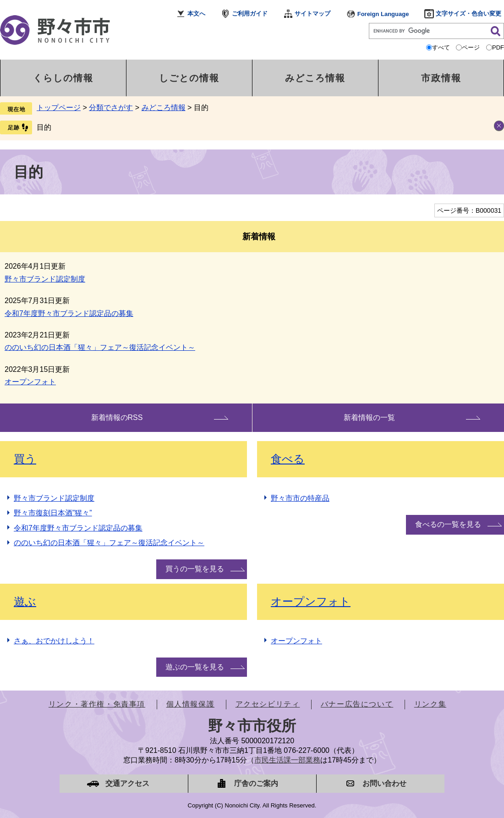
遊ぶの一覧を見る (195, 667)
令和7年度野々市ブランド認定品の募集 (69, 313)
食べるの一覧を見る (448, 524)
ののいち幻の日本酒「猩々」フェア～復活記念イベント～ (100, 347)
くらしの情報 (63, 78)
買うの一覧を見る (195, 569)
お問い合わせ (384, 783)
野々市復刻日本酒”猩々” (53, 513)
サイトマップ (312, 14)
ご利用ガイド (250, 14)
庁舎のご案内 (256, 783)
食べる (288, 459)
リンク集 (430, 704)
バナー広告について (357, 704)
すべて (441, 47)
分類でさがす (111, 108)
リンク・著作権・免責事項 (97, 704)
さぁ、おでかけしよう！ (54, 641)
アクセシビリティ (268, 704)
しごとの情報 (189, 78)
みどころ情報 (315, 78)
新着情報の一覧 (369, 417)
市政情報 (441, 78)
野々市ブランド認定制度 (45, 279)
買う (25, 459)
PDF (498, 47)
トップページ (59, 108)
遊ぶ (25, 601)
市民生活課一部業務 (287, 760)
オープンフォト (30, 382)
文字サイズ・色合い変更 (468, 14)
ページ (471, 47)
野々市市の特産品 (300, 498)
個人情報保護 (191, 704)
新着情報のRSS (117, 417)
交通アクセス (127, 783)
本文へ (196, 14)
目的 (44, 127)
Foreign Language (383, 14)
